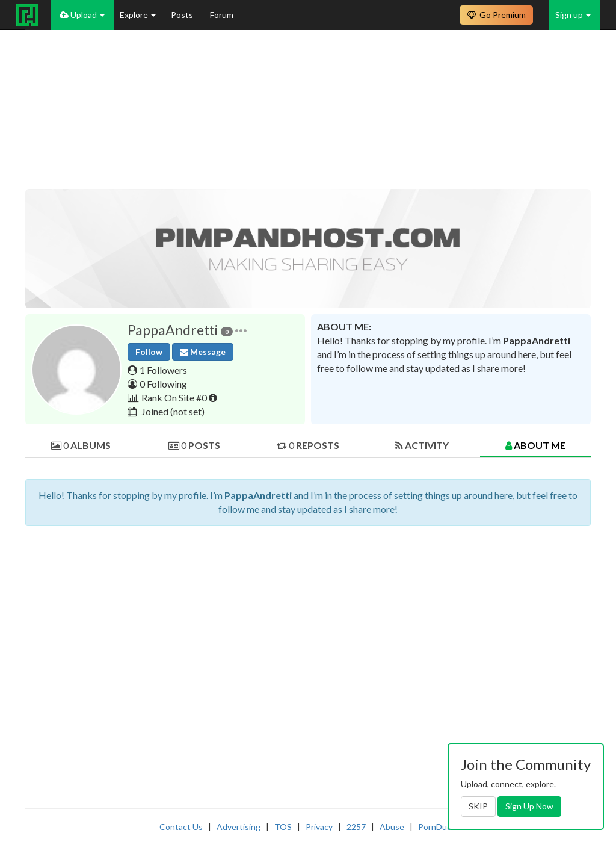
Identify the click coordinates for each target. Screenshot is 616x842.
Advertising (239, 827)
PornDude (437, 827)
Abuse (392, 827)
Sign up (573, 15)
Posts (183, 15)
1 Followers (163, 370)
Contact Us (181, 827)
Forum (222, 15)
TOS (283, 827)
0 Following (163, 384)
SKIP (478, 806)
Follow (149, 352)
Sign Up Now (529, 806)
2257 (356, 827)
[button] (241, 330)
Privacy (319, 827)
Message (203, 352)
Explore (138, 15)
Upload (82, 15)
